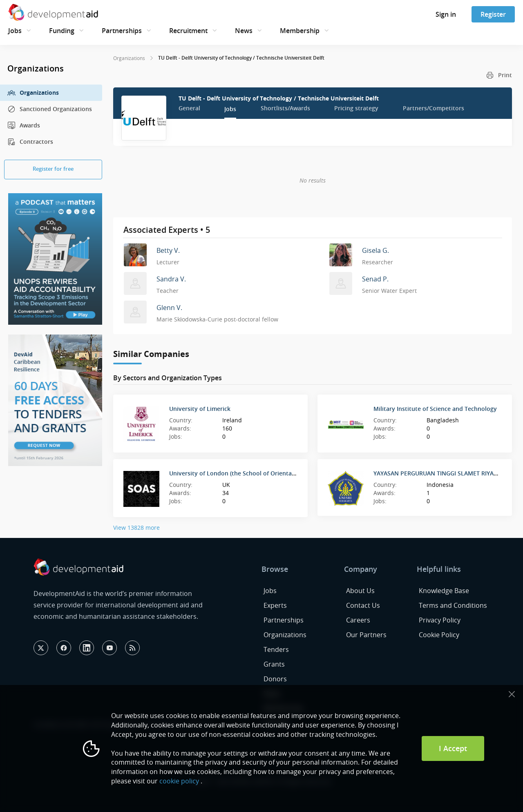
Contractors (30, 142)
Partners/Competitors (434, 108)
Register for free (53, 169)
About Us (360, 591)
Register (493, 14)
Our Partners (366, 635)
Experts (275, 605)
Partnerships (122, 31)
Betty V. (168, 250)
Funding (62, 31)
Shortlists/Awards (285, 108)
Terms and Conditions (453, 605)
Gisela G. (375, 250)
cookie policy (179, 781)
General (189, 108)
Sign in (446, 14)
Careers (358, 620)
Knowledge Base (444, 591)
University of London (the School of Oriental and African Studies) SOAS (268, 473)
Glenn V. (169, 308)
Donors (275, 679)
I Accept (453, 748)
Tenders (276, 649)
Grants (274, 664)
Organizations (33, 93)
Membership (300, 31)
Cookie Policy (439, 635)
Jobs (15, 31)
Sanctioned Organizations (50, 109)
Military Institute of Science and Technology (435, 409)
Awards (24, 125)
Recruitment (188, 31)
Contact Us (363, 605)
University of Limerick (200, 409)
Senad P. (375, 279)
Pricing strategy (356, 108)
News (244, 31)
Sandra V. (171, 279)
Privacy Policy (440, 620)
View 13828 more (136, 528)
